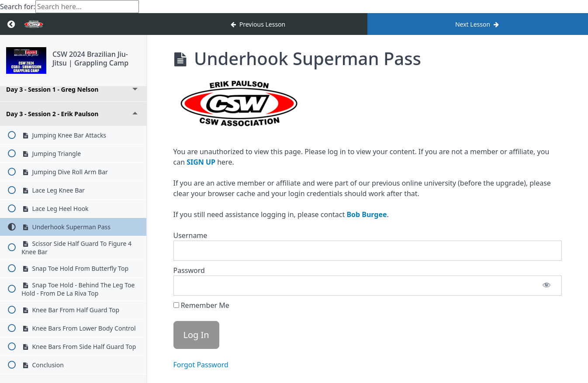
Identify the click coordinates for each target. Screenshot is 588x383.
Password (189, 270)
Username (190, 235)
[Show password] (546, 286)
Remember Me (201, 305)
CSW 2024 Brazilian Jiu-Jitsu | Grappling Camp (90, 58)
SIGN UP (201, 162)
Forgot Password (201, 365)
